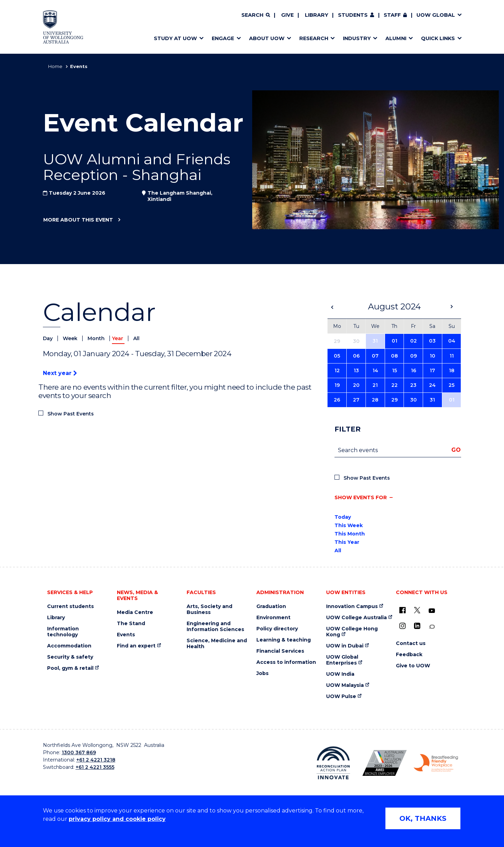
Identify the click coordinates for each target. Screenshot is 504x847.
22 (394, 385)
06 (356, 356)
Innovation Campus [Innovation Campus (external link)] (352, 606)
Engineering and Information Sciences (215, 627)
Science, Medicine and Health (217, 644)
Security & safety (70, 657)
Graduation (271, 606)
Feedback (409, 655)
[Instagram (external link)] (403, 626)
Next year (60, 373)
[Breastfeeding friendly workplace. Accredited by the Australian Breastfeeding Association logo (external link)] (436, 763)
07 (375, 356)
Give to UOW (413, 666)
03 (432, 341)
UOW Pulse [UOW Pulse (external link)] (341, 696)
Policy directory (277, 629)
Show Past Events (71, 414)
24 (432, 385)
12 (337, 370)
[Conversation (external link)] (432, 627)
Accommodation (69, 646)
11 (452, 356)
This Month (350, 534)
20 (356, 385)
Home (55, 66)
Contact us (411, 643)
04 (452, 341)
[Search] (256, 15)
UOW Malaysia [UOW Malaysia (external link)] (345, 685)
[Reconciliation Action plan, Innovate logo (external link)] (333, 763)
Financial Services (280, 651)
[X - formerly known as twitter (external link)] (417, 610)
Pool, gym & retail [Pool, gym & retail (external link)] (70, 668)
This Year (347, 542)
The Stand (131, 624)
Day (48, 338)
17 (432, 370)
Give (287, 15)
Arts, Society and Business (209, 609)
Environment (273, 618)
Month (97, 338)
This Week (349, 525)
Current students (70, 606)
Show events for (361, 497)
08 (394, 356)
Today (343, 517)
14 (375, 370)
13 (356, 370)
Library (317, 15)
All (136, 338)
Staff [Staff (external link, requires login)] (392, 15)
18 (452, 370)
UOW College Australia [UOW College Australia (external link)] (356, 618)
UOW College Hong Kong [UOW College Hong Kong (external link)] (352, 632)
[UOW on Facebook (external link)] (403, 610)
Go (456, 450)
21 (375, 385)
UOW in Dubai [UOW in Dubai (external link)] (345, 646)
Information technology (63, 632)
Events (126, 635)
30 (413, 400)
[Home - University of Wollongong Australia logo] (63, 27)
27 (356, 400)
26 (337, 400)
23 (413, 385)
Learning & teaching (284, 640)
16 (413, 370)
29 (394, 400)
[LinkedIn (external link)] (417, 626)
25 (452, 385)
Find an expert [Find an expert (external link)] (136, 646)
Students (353, 15)
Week (71, 338)
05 (337, 356)
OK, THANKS (423, 818)
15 (394, 370)
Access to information (286, 662)
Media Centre (135, 612)
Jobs (262, 673)
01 (394, 341)
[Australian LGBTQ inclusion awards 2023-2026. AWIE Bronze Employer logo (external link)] (385, 763)
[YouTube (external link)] (432, 611)
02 (413, 341)
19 (337, 385)
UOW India (340, 674)
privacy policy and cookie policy (117, 819)
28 (375, 400)
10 (432, 356)
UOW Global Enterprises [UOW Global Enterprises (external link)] (342, 660)
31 (375, 341)
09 (413, 356)
